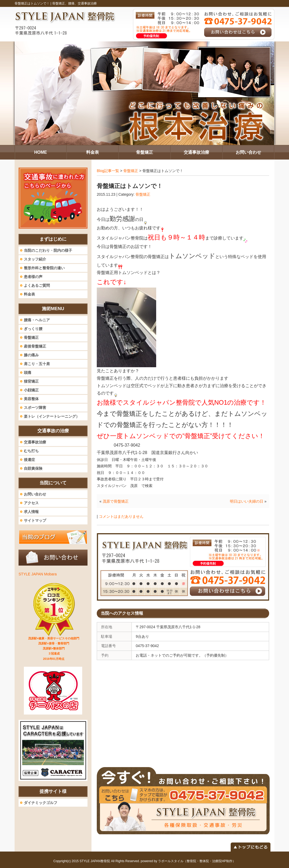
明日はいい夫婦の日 (247, 501)
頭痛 (28, 373)
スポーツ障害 (35, 408)
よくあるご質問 (37, 285)
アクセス (31, 503)
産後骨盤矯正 (35, 346)
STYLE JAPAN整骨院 (95, 861)
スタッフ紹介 (35, 259)
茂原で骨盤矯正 (116, 501)
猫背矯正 (31, 381)
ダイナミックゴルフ (41, 803)
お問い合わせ (35, 494)
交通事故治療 (35, 442)
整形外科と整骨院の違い (44, 268)
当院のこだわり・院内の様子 (48, 250)
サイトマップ (35, 520)
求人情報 (31, 512)
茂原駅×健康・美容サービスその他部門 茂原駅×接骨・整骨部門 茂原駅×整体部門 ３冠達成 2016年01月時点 (54, 649)
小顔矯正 (31, 390)
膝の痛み (31, 355)
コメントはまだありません (121, 516)
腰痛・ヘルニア (37, 320)
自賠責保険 (33, 468)
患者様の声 (33, 277)
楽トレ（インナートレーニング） (52, 416)
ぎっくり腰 (33, 329)
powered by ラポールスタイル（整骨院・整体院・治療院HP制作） (188, 861)
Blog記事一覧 (108, 171)
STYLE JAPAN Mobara (38, 574)
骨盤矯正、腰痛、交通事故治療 (75, 3)
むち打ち (31, 451)
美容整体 (31, 399)
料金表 (29, 294)
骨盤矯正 (131, 171)
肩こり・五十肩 (37, 364)
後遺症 (29, 460)
